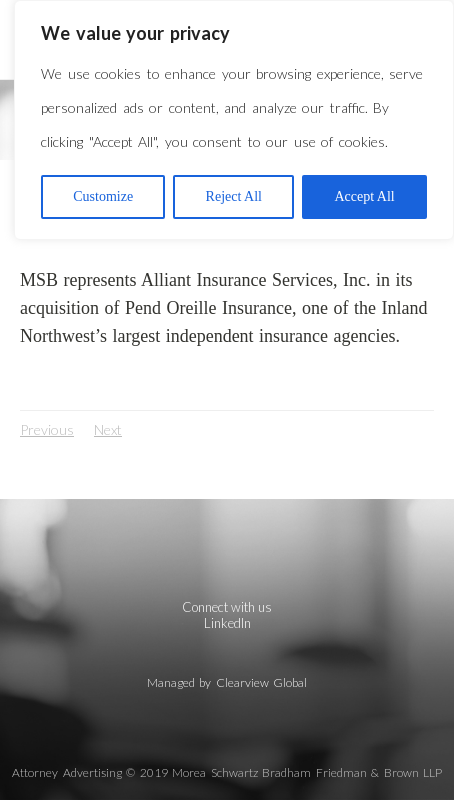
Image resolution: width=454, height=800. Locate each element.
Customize (103, 196)
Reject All (234, 196)
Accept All (364, 196)
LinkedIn (227, 623)
